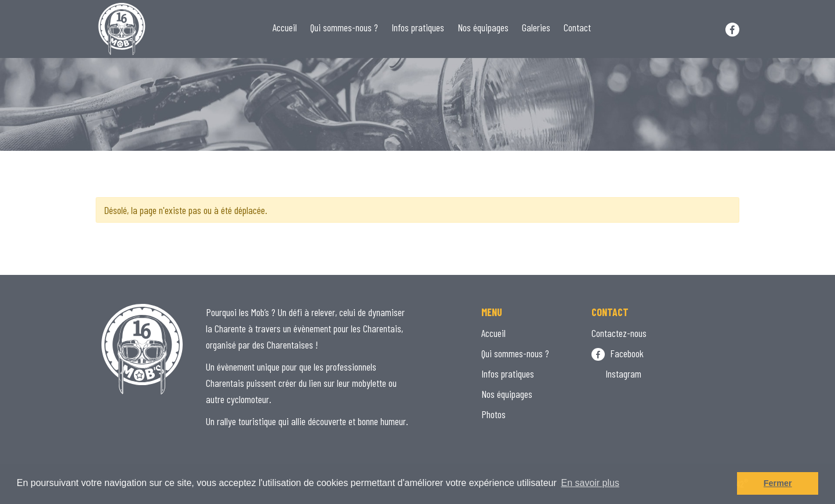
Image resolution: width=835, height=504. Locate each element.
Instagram (616, 374)
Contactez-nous (619, 333)
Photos (493, 414)
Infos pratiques (418, 27)
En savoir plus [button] (590, 483)
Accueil (285, 27)
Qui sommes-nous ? (344, 27)
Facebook (618, 353)
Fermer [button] (778, 483)
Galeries (536, 27)
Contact (577, 27)
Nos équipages (483, 27)
